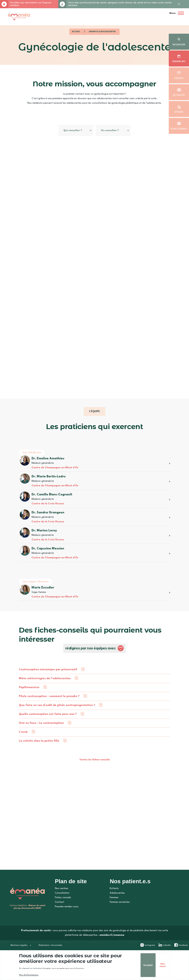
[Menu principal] (176, 13)
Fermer (179, 7)
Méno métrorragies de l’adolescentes (44, 690)
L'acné (23, 743)
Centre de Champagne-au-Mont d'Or (54, 479)
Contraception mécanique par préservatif (47, 681)
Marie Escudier (42, 599)
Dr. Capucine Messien (47, 560)
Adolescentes (117, 904)
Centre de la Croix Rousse (47, 515)
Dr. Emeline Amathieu (47, 470)
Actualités (179, 95)
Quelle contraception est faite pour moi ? (47, 725)
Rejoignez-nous (62, 4)
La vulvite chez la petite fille (38, 752)
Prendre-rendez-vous (67, 918)
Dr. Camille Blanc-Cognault (51, 506)
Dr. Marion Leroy (44, 542)
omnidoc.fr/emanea (112, 946)
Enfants (114, 900)
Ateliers (179, 112)
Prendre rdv (179, 62)
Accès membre (4, 4)
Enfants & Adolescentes (102, 32)
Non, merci (156, 965)
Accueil (76, 32)
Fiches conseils (179, 129)
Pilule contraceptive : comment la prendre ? (49, 708)
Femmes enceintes (120, 913)
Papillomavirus (28, 699)
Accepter (142, 965)
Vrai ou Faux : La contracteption (41, 734)
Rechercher (179, 45)
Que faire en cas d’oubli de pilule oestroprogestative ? (56, 716)
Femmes (114, 909)
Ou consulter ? (66, 142)
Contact (179, 78)
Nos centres (62, 900)
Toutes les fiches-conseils (95, 771)
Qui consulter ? (66, 131)
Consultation (62, 904)
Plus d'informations (28, 975)
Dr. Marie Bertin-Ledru (48, 488)
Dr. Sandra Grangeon (47, 524)
